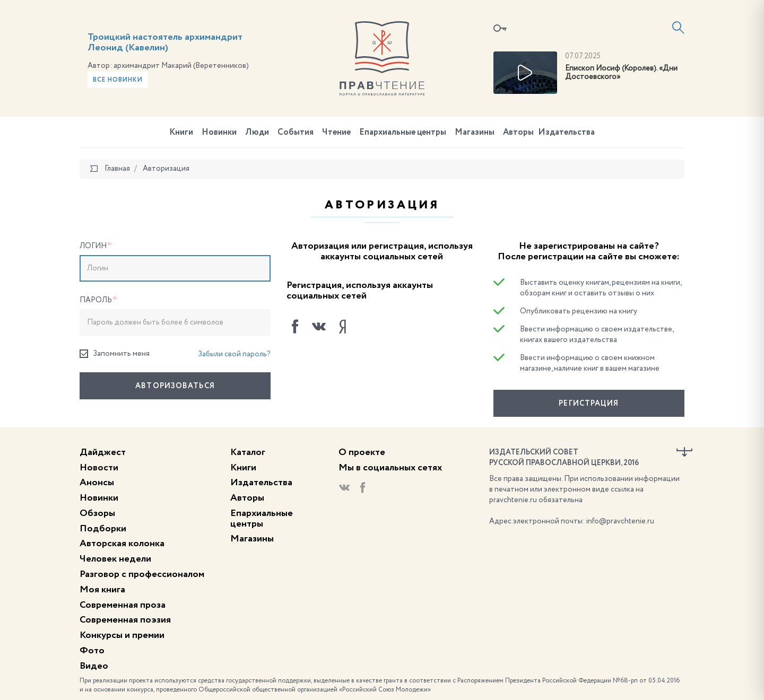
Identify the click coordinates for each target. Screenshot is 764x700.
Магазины (475, 133)
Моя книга (102, 590)
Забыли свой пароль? (234, 354)
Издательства (566, 133)
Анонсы (97, 483)
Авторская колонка (122, 544)
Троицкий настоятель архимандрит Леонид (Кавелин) (165, 42)
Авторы (518, 133)
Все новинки (118, 80)
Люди (257, 133)
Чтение (336, 133)
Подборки (103, 529)
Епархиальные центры (403, 133)
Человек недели (115, 559)
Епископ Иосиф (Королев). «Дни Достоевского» (621, 73)
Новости (99, 468)
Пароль (98, 300)
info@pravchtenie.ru (620, 521)
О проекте (362, 452)
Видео (94, 666)
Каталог (248, 452)
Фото (92, 651)
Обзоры (97, 513)
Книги (181, 133)
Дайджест (103, 452)
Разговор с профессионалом (142, 574)
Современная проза (123, 605)
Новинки (219, 133)
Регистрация (589, 404)
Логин (95, 246)
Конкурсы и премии (122, 635)
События (296, 133)
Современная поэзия (125, 620)
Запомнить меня (115, 354)
